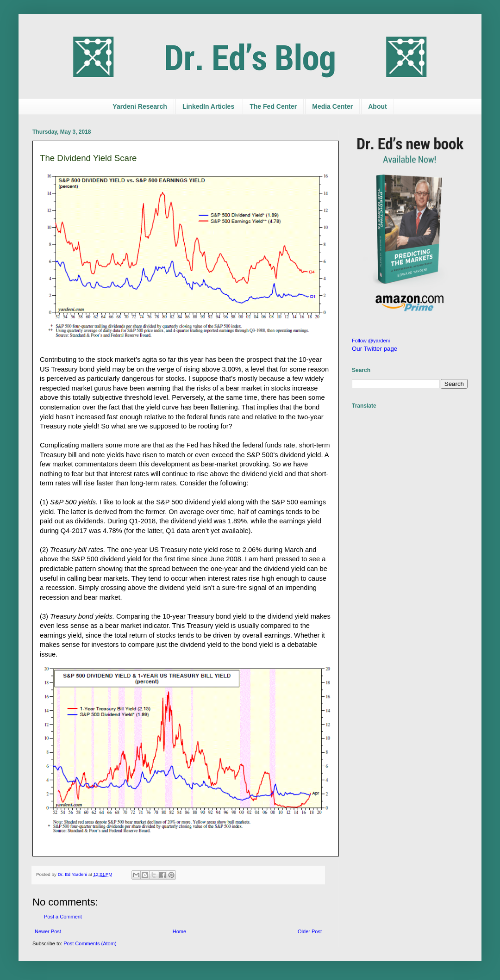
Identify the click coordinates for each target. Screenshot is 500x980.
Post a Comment (63, 917)
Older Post (310, 931)
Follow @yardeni (371, 341)
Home (179, 931)
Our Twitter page (375, 349)
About (377, 106)
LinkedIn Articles (208, 106)
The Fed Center (273, 106)
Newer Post (48, 931)
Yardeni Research (140, 106)
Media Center (332, 106)
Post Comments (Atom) (90, 943)
